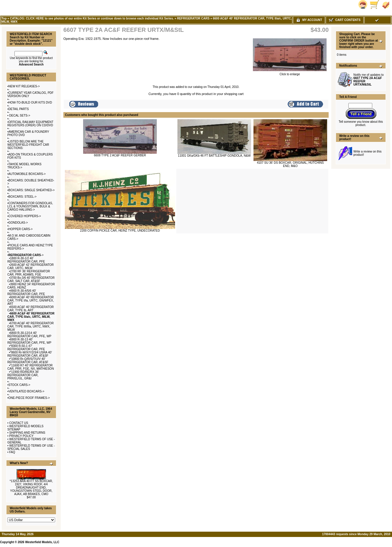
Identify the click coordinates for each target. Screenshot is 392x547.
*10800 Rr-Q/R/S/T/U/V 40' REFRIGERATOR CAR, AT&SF (28, 361)
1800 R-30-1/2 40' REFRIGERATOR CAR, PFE (26, 260)
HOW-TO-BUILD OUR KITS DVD (30, 103)
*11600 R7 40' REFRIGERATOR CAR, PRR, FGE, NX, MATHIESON (31, 367)
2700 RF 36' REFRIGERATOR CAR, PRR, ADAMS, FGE (29, 273)
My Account (309, 20)
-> (26, 255)
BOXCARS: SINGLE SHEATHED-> (32, 190)
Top (4, 18)
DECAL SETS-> (19, 116)
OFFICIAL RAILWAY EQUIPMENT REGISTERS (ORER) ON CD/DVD (30, 124)
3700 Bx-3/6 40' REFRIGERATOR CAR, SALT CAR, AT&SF (31, 279)
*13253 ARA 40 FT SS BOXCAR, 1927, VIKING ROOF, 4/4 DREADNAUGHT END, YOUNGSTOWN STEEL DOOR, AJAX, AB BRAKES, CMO (31, 488)
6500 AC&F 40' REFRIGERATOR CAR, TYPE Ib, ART (31, 309)
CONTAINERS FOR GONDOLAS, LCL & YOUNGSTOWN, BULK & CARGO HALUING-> (30, 206)
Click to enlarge (290, 73)
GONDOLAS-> (18, 223)
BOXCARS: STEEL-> (23, 197)
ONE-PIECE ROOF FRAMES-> (29, 398)
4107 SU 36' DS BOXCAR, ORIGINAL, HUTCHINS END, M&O (290, 164)
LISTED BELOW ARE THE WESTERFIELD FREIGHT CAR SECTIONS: (28, 145)
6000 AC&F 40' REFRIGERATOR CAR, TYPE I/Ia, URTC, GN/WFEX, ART (31, 300)
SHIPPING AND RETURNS (27, 433)
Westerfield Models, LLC (42, 542)
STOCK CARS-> (19, 385)
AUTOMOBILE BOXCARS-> (27, 174)
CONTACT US (19, 423)
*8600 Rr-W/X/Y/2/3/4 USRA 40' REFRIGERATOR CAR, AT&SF (30, 354)
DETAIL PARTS (19, 109)
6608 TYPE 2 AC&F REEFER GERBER (120, 155)
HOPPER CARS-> (21, 229)
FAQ (12, 452)
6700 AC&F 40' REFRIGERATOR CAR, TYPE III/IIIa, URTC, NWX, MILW (31, 326)
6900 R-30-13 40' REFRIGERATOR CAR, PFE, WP (29, 341)
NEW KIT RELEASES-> (24, 86)
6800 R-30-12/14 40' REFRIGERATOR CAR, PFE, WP (29, 335)
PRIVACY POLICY (21, 436)
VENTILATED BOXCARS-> (27, 391)
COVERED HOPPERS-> (25, 216)
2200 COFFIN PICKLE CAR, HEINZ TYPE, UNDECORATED (120, 231)
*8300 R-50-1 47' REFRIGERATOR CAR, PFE (26, 348)
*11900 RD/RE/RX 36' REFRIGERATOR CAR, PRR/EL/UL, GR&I (23, 375)
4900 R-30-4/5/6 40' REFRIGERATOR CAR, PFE (26, 292)
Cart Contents (345, 20)
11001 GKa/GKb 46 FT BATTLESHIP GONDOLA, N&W (214, 156)
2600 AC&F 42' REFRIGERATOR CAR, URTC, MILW (31, 266)
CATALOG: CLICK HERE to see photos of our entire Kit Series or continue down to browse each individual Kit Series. (92, 18)
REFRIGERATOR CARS (193, 18)
